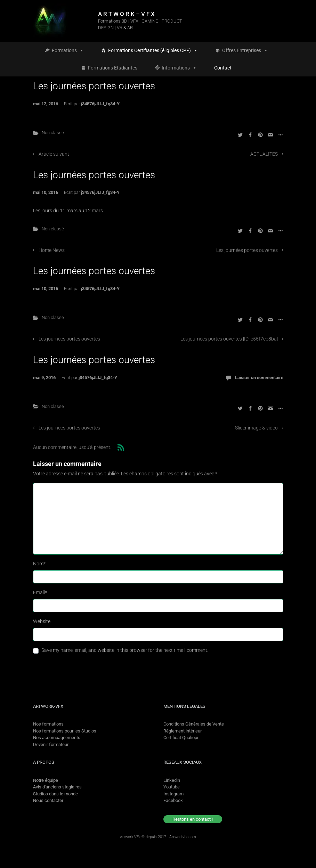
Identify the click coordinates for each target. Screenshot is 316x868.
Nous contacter (48, 800)
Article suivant (54, 154)
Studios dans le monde (55, 794)
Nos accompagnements (57, 738)
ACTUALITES (264, 154)
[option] (292, 862)
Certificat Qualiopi (181, 738)
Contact (223, 68)
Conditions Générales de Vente (194, 724)
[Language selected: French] (286, 862)
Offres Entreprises (245, 50)
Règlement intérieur (183, 731)
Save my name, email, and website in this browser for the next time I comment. (125, 650)
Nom (39, 564)
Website (42, 621)
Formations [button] (68, 50)
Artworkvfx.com (183, 837)
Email (40, 592)
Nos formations (48, 724)
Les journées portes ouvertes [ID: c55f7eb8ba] (229, 339)
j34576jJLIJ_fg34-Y (100, 104)
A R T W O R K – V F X (126, 14)
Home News (52, 250)
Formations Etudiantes (113, 68)
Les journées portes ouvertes (247, 250)
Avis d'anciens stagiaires (57, 787)
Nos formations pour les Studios (65, 731)
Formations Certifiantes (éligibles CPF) (153, 50)
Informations (179, 68)
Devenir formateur (51, 744)
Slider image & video (256, 428)
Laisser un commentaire (259, 378)
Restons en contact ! (193, 819)
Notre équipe (46, 780)
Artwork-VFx (130, 837)
